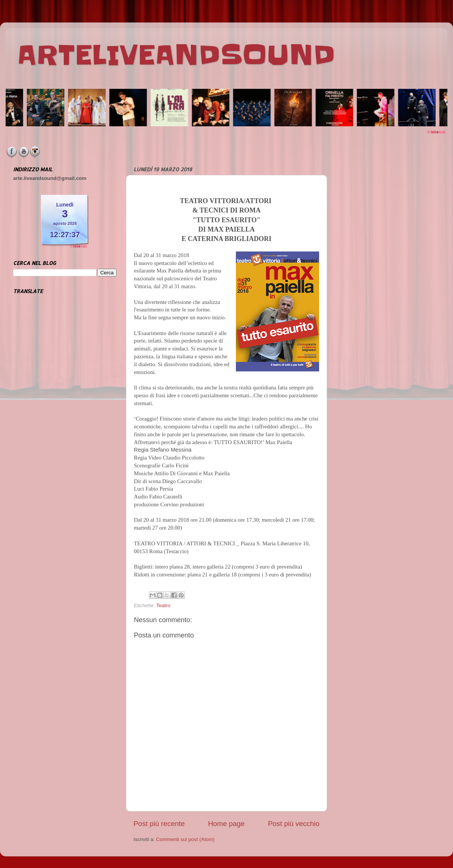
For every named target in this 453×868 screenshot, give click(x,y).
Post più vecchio (294, 824)
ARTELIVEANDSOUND (176, 55)
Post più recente (159, 824)
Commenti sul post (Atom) (185, 839)
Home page (226, 824)
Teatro (163, 605)
